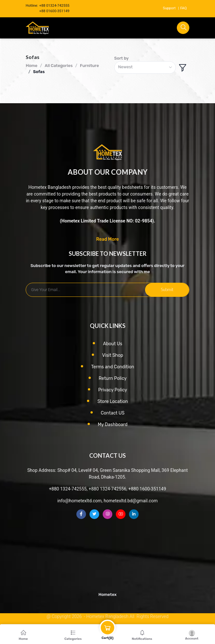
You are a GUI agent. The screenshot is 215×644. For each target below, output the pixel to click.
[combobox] (145, 67)
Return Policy (113, 378)
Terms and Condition (113, 367)
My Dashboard (113, 425)
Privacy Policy (113, 390)
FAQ (184, 8)
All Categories (59, 66)
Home (31, 66)
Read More (108, 239)
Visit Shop (113, 355)
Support (169, 8)
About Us (113, 344)
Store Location (112, 401)
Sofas (39, 72)
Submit (167, 289)
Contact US (113, 413)
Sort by (121, 58)
